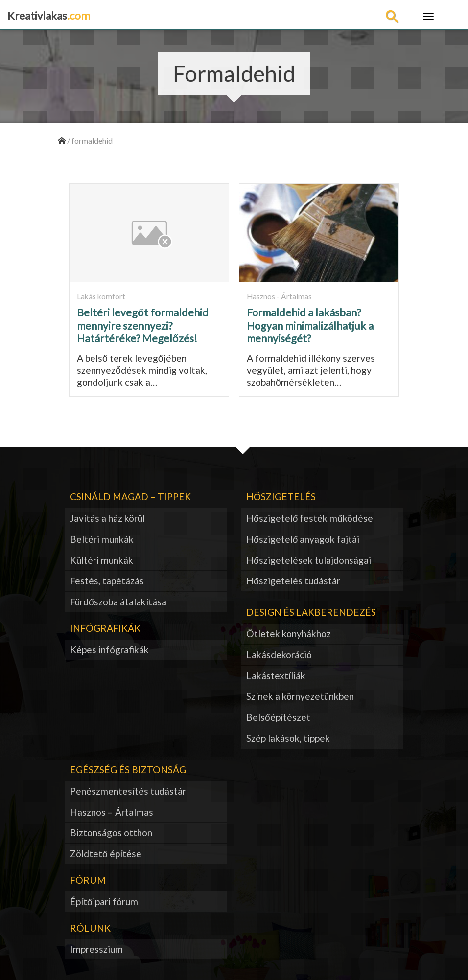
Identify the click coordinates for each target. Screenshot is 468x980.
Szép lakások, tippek (288, 738)
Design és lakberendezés (311, 612)
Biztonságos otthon (111, 833)
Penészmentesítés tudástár (128, 791)
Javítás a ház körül (107, 518)
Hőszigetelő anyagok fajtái (303, 539)
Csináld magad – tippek (130, 497)
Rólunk (90, 928)
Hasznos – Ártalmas (112, 812)
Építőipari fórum (104, 902)
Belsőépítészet (278, 717)
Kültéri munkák (102, 560)
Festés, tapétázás (107, 581)
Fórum (88, 880)
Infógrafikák (105, 628)
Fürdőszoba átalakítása (118, 602)
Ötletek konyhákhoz (289, 634)
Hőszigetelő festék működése (310, 518)
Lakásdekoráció (279, 655)
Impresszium (96, 949)
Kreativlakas (49, 15)
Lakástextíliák (276, 676)
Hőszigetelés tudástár (293, 581)
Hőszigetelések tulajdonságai (309, 560)
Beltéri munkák (102, 539)
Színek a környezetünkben (300, 696)
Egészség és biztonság (128, 769)
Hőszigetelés (281, 497)
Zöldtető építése (106, 854)
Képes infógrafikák (109, 650)
